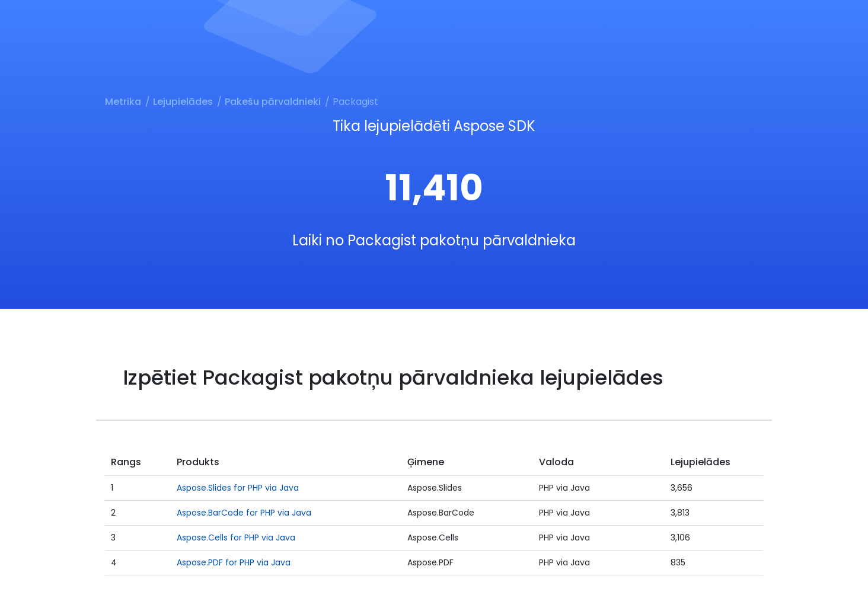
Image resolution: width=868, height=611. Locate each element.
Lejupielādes (183, 102)
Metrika (123, 102)
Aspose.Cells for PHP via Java (236, 538)
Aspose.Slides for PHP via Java (238, 488)
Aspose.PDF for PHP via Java (234, 562)
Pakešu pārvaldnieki (273, 102)
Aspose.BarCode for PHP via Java (244, 513)
